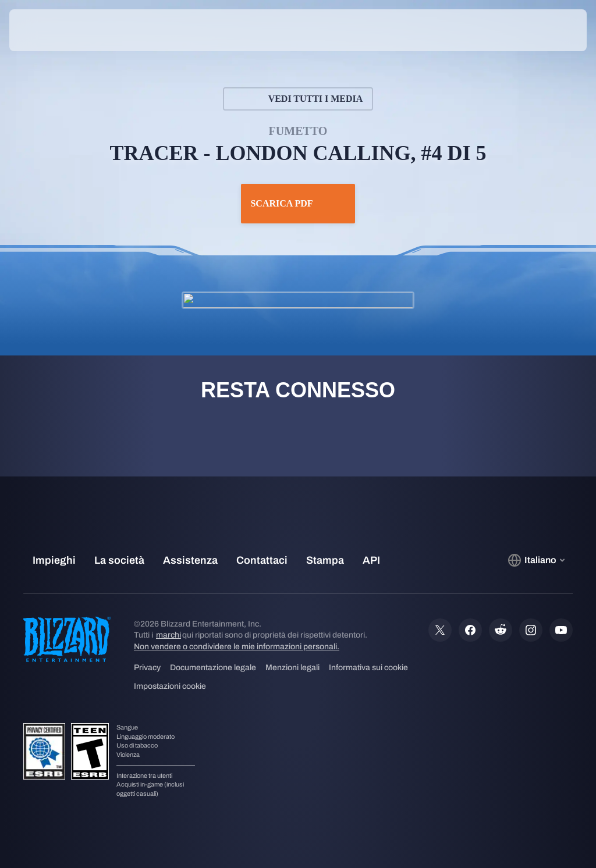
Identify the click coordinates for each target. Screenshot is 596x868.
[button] (551, 30)
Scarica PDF (298, 204)
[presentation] (44, 30)
